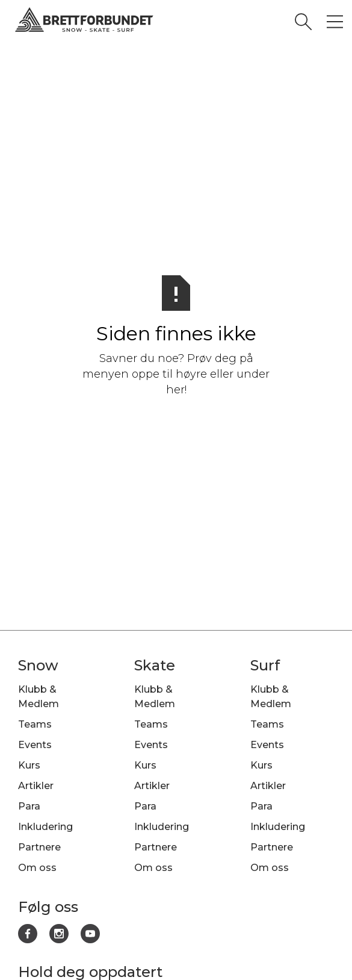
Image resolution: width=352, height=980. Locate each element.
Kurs (29, 765)
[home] (168, 21)
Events (35, 745)
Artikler (36, 786)
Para (29, 806)
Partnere (39, 847)
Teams (35, 724)
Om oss (37, 868)
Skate (155, 665)
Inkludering (45, 827)
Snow (38, 665)
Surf (265, 665)
